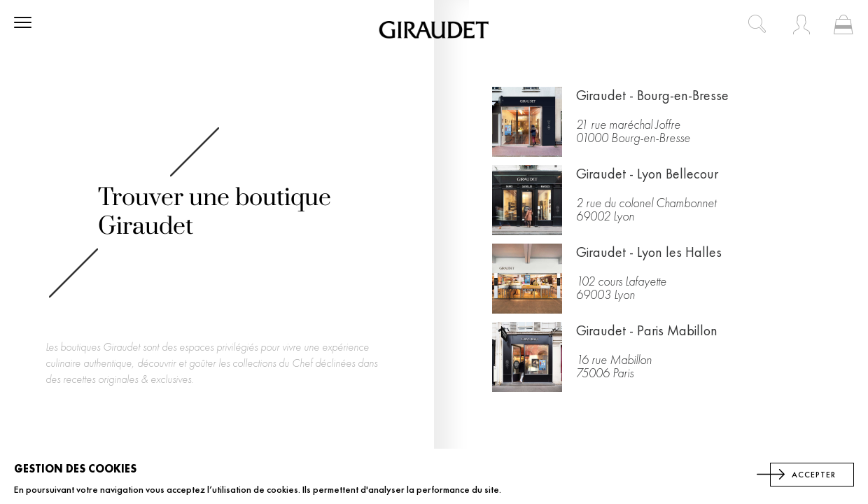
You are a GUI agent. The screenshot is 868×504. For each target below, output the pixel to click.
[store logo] (434, 30)
